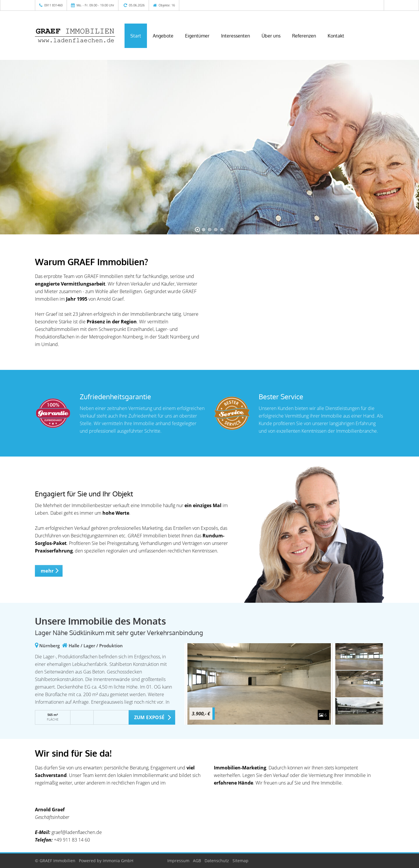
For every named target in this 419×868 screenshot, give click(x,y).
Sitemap (240, 861)
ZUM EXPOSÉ (149, 717)
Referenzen (304, 36)
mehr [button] (47, 571)
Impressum (178, 861)
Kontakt (336, 36)
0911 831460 (53, 5)
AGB (197, 861)
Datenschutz (217, 861)
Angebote (163, 36)
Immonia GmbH (118, 861)
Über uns (271, 36)
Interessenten (236, 36)
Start (136, 36)
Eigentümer (197, 36)
